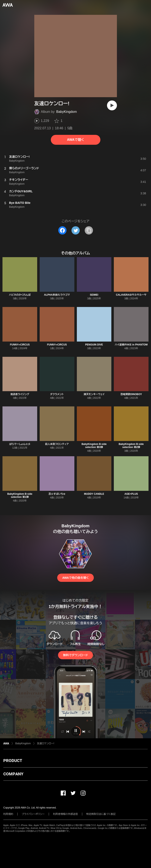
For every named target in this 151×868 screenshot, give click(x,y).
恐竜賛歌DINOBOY (131, 394)
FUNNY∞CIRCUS (20, 345)
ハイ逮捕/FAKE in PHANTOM (131, 345)
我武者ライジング (20, 394)
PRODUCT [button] (13, 761)
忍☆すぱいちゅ (57, 494)
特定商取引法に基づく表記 (101, 814)
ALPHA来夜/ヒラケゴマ (57, 295)
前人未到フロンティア (57, 444)
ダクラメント (57, 394)
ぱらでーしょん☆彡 (20, 444)
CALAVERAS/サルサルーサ (131, 295)
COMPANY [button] (13, 774)
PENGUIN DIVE (94, 345)
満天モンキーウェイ (94, 394)
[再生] (112, 105)
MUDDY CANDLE (94, 494)
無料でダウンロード (75, 655)
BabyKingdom (67, 112)
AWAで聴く (75, 140)
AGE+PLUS (131, 494)
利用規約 (8, 814)
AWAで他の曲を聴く (75, 578)
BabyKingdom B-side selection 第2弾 (131, 446)
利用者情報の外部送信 (65, 814)
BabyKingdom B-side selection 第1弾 (20, 495)
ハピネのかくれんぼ (20, 295)
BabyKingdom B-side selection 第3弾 (94, 446)
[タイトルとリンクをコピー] (89, 230)
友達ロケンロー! (46, 743)
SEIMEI (94, 295)
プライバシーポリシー (33, 814)
